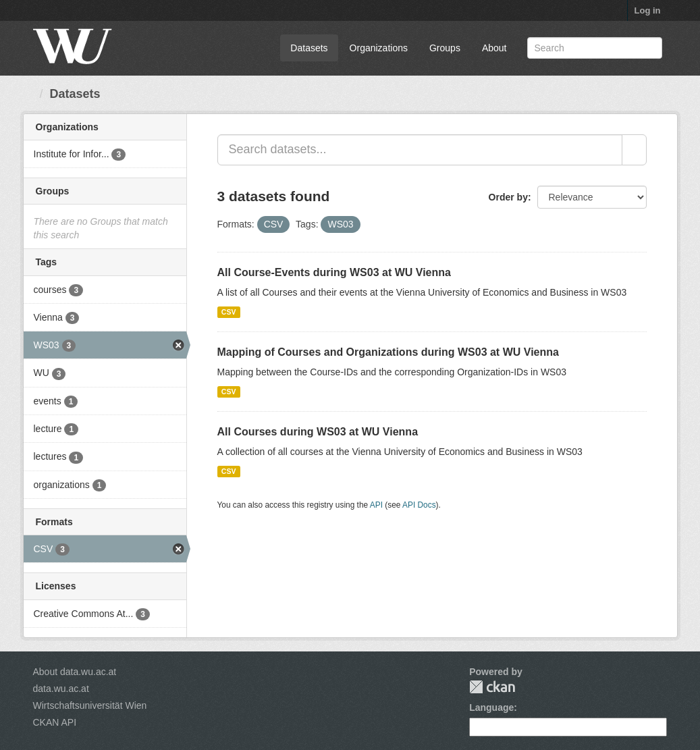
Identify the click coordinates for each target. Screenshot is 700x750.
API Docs (419, 505)
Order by (508, 197)
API (376, 505)
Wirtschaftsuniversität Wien (90, 705)
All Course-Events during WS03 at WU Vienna (334, 272)
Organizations (379, 48)
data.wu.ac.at (61, 689)
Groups (445, 48)
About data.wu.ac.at (75, 672)
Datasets (309, 48)
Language (491, 707)
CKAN (492, 687)
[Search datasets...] (420, 150)
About (494, 48)
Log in (648, 10)
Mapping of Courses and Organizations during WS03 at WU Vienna (388, 352)
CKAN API (55, 722)
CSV (229, 312)
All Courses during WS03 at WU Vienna (318, 432)
